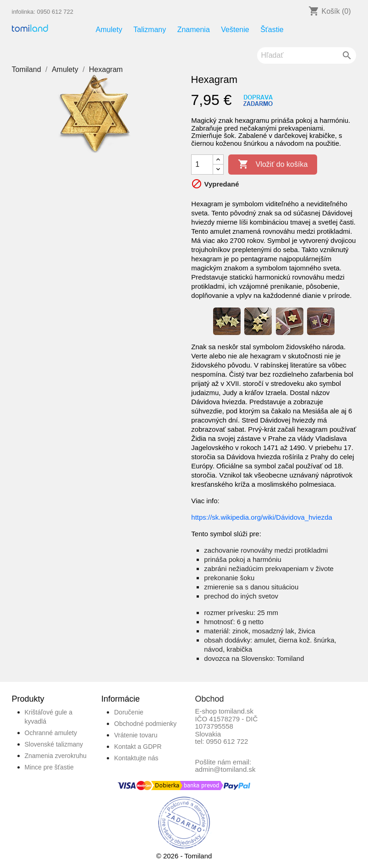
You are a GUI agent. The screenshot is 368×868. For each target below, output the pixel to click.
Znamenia (194, 30)
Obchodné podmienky (145, 724)
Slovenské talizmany (54, 744)
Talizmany (150, 30)
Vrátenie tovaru (136, 735)
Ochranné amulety (51, 733)
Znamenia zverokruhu (56, 756)
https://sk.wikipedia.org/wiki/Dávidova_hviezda (262, 517)
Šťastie (272, 30)
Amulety (109, 30)
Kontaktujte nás (136, 758)
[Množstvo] (202, 165)
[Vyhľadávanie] (307, 55)
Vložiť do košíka (273, 165)
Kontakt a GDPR (138, 747)
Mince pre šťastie (49, 767)
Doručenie (129, 712)
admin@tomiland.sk (225, 769)
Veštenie (235, 30)
